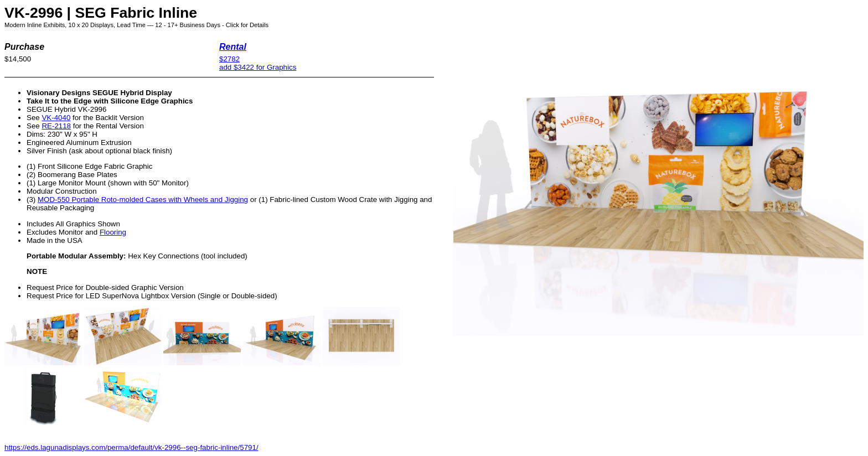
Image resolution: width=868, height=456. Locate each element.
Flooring (113, 232)
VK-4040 (56, 118)
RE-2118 (56, 126)
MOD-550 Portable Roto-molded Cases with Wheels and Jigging (143, 199)
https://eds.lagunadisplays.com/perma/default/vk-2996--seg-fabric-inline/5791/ (131, 447)
